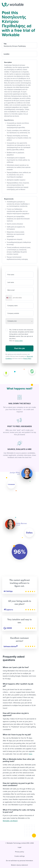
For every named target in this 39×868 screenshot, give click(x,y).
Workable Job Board (10, 821)
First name (11, 275)
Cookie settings (19, 856)
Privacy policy (20, 852)
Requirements (9, 199)
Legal (20, 847)
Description (8, 62)
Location (7, 54)
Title (5, 44)
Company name (13, 306)
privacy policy (19, 341)
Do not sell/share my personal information (19, 861)
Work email (11, 290)
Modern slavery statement (19, 865)
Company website (13, 313)
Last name (11, 282)
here (30, 754)
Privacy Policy (27, 359)
